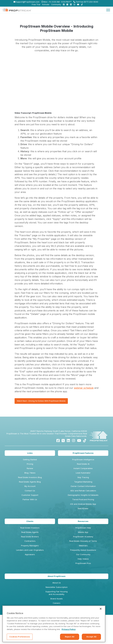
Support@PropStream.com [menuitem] (26, 2)
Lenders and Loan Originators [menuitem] (30, 550)
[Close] (101, 609)
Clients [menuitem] (30, 521)
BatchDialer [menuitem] (83, 508)
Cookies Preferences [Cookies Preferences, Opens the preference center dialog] (20, 637)
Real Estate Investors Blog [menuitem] (30, 477)
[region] (54, 624)
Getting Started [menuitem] (30, 459)
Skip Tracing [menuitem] (83, 477)
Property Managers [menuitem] (30, 546)
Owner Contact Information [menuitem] (83, 486)
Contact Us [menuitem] (30, 491)
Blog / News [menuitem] (30, 473)
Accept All (91, 637)
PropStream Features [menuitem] (83, 453)
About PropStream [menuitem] (57, 576)
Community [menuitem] (56, 4)
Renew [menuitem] (30, 468)
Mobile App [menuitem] (83, 532)
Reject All (70, 637)
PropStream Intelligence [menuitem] (83, 459)
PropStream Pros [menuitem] (83, 563)
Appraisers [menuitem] (30, 554)
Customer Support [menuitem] (30, 495)
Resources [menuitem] (83, 521)
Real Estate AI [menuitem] (83, 464)
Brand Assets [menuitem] (57, 599)
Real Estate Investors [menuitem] (30, 528)
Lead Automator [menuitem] (83, 473)
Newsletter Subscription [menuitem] (57, 587)
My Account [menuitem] (30, 486)
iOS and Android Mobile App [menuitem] (83, 504)
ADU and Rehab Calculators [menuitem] (83, 491)
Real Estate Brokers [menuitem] (30, 537)
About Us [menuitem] (57, 583)
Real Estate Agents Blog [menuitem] (30, 482)
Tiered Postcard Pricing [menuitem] (83, 499)
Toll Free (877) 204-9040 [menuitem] (86, 2)
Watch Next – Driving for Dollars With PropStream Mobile (41, 401)
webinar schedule (84, 388)
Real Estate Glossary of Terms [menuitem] (83, 541)
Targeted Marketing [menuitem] (83, 482)
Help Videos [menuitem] (83, 559)
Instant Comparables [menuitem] (83, 468)
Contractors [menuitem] (30, 541)
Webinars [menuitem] (83, 546)
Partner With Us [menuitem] (30, 499)
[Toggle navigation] (108, 10)
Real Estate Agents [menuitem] (30, 532)
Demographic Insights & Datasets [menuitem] (83, 495)
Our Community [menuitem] (83, 554)
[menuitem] (63, 4)
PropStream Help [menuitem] (83, 528)
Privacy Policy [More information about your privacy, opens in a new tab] (69, 629)
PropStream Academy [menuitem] (83, 537)
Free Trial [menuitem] (36, 4)
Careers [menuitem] (57, 603)
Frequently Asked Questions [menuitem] (83, 550)
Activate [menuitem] (46, 4)
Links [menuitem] (30, 453)
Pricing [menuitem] (30, 464)
